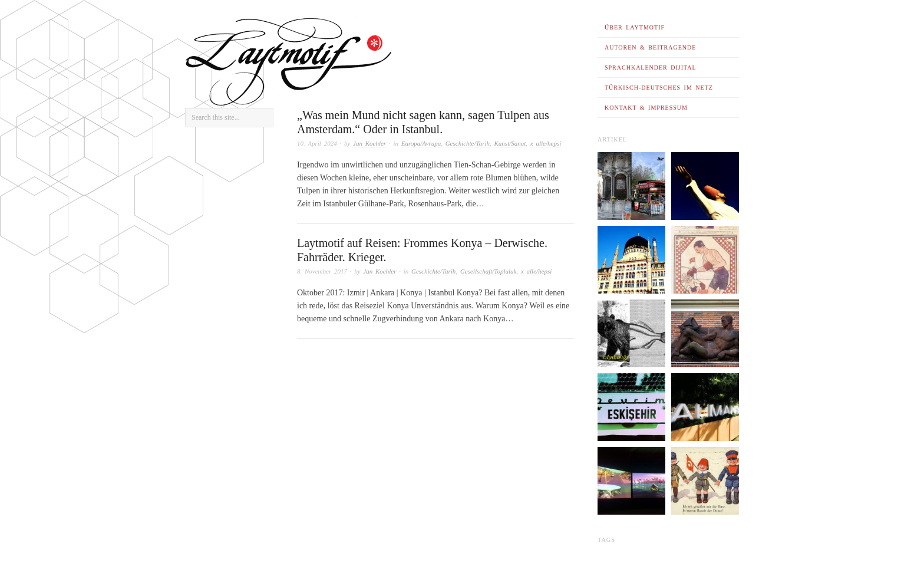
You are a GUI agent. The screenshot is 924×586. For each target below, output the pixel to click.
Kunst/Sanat (510, 143)
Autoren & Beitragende (650, 47)
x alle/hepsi (546, 143)
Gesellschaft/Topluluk (489, 271)
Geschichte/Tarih (468, 143)
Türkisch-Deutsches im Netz (659, 88)
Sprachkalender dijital (651, 68)
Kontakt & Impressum (646, 108)
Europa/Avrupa (421, 143)
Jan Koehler (369, 143)
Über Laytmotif (635, 27)
